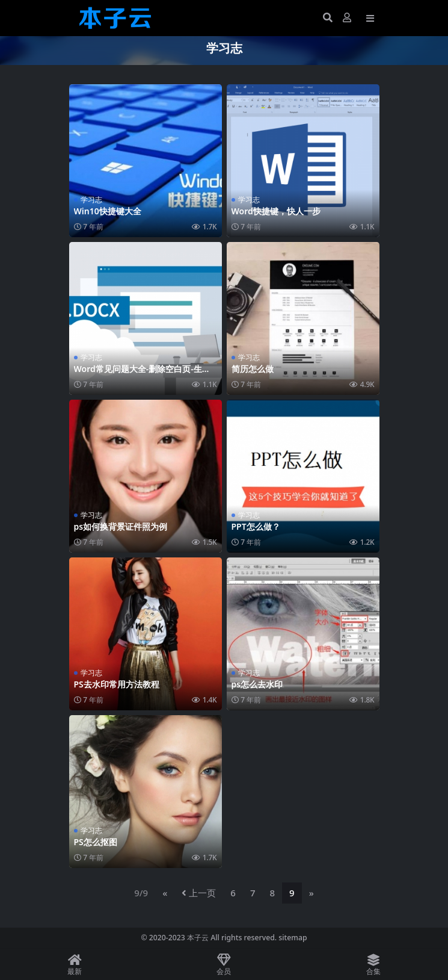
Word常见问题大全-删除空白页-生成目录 (142, 374)
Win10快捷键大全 (108, 211)
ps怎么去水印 (257, 684)
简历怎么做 (253, 369)
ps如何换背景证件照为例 (121, 526)
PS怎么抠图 (96, 842)
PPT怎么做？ (256, 526)
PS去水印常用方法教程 (117, 684)
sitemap (293, 938)
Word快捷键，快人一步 (276, 211)
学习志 (91, 200)
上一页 (199, 893)
